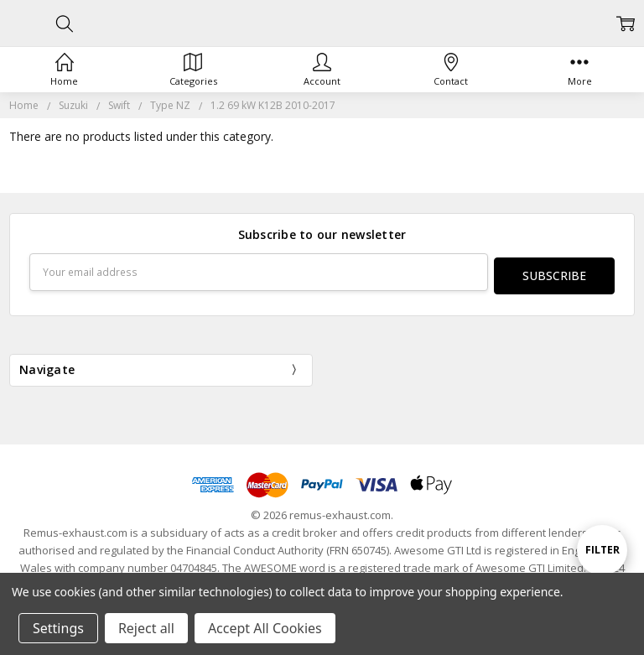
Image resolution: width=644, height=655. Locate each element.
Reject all (146, 628)
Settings (58, 628)
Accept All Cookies (265, 628)
